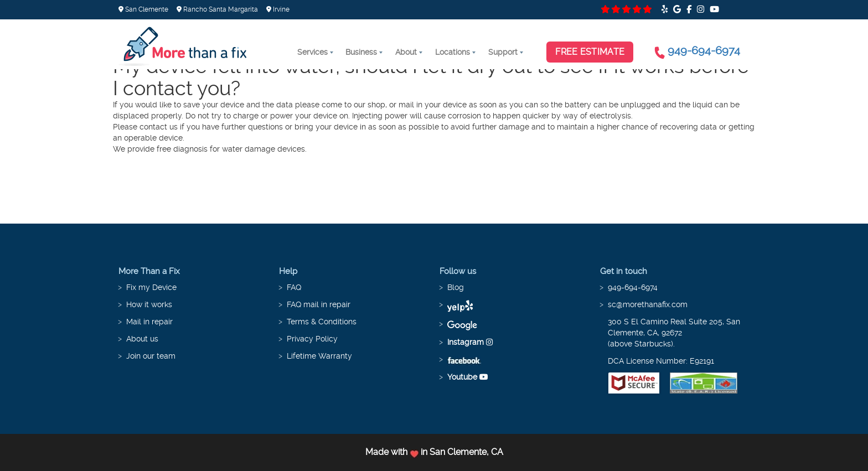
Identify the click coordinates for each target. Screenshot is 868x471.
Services (312, 52)
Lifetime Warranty (319, 356)
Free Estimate (590, 52)
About (406, 52)
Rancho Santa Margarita (217, 9)
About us (142, 339)
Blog (456, 287)
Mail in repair (149, 322)
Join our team (151, 356)
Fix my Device (151, 287)
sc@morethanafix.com (648, 304)
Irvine (278, 9)
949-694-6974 (704, 50)
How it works (149, 304)
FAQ (294, 287)
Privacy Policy (312, 339)
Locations (453, 52)
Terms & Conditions (322, 322)
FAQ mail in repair (319, 304)
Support (503, 52)
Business (361, 52)
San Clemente (143, 9)
